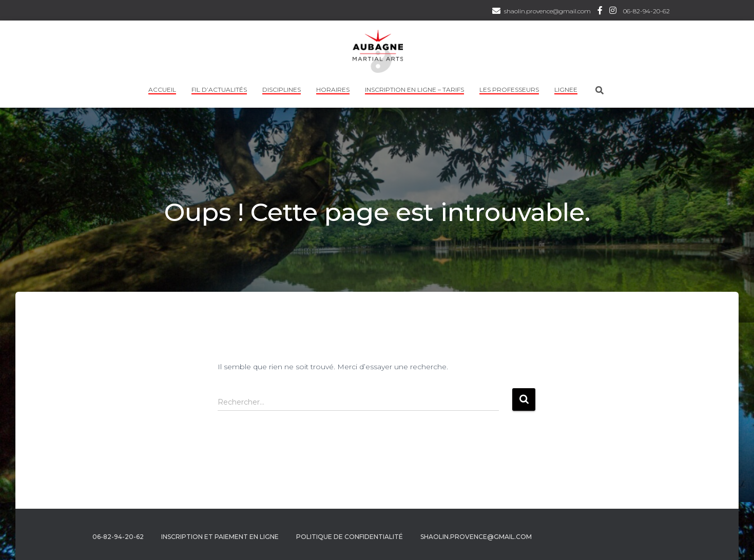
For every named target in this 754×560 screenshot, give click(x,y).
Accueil (162, 89)
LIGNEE (566, 89)
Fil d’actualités (219, 89)
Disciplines (282, 89)
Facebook (600, 12)
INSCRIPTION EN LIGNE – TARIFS (414, 89)
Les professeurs (509, 89)
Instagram (613, 12)
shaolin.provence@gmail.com (547, 11)
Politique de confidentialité (350, 537)
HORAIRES (333, 89)
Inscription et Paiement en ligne (220, 537)
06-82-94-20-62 (646, 11)
